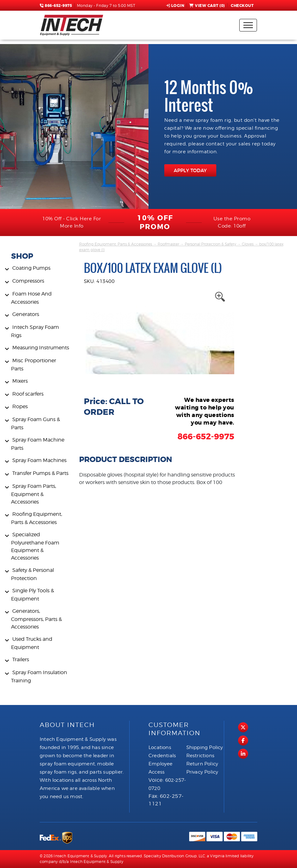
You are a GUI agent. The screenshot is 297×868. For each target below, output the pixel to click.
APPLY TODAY (190, 170)
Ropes (20, 406)
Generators (26, 314)
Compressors (28, 281)
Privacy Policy (202, 772)
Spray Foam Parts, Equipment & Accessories (34, 494)
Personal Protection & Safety (210, 244)
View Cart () (207, 6)
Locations (160, 747)
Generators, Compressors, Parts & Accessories (36, 619)
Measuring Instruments (41, 348)
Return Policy (202, 764)
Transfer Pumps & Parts (40, 473)
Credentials (162, 756)
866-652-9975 (56, 6)
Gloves (248, 244)
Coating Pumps (31, 268)
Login (175, 6)
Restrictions (200, 756)
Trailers (21, 659)
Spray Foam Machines (39, 460)
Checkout (242, 6)
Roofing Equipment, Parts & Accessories (116, 244)
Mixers (20, 381)
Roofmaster (168, 244)
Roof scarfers (28, 394)
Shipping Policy (205, 747)
